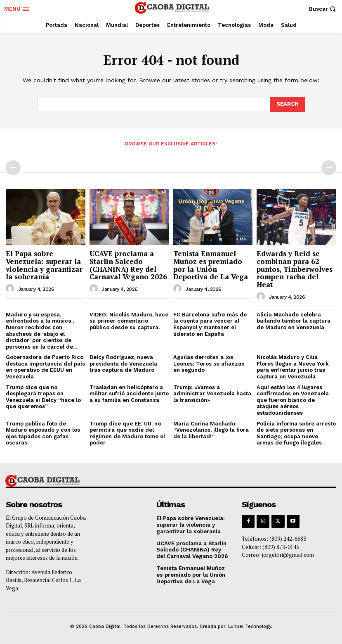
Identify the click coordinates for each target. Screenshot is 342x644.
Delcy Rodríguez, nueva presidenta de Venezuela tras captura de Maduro (123, 364)
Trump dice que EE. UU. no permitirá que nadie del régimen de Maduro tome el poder (127, 433)
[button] (323, 9)
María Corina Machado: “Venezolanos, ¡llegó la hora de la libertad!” (211, 430)
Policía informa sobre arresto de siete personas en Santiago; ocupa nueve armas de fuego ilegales (296, 433)
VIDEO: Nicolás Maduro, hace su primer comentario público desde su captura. (129, 321)
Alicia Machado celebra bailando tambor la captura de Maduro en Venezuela (294, 321)
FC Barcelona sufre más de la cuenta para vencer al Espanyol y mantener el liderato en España (210, 324)
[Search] (288, 105)
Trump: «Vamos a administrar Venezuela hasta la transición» (212, 394)
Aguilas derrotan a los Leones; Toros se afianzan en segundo (209, 364)
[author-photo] (11, 289)
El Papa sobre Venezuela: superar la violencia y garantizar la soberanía (44, 265)
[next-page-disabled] (329, 168)
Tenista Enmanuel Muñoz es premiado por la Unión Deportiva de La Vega (211, 265)
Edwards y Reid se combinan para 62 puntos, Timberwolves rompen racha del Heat (295, 269)
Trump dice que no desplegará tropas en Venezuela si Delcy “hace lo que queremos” (43, 397)
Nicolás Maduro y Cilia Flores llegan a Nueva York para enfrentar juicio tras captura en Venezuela (293, 367)
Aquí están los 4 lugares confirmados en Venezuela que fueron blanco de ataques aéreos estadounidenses (293, 400)
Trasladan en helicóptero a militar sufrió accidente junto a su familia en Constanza (129, 394)
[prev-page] (13, 168)
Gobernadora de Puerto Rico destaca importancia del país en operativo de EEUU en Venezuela (45, 367)
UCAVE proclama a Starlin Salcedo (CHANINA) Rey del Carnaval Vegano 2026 (128, 265)
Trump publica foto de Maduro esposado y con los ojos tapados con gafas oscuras (43, 433)
